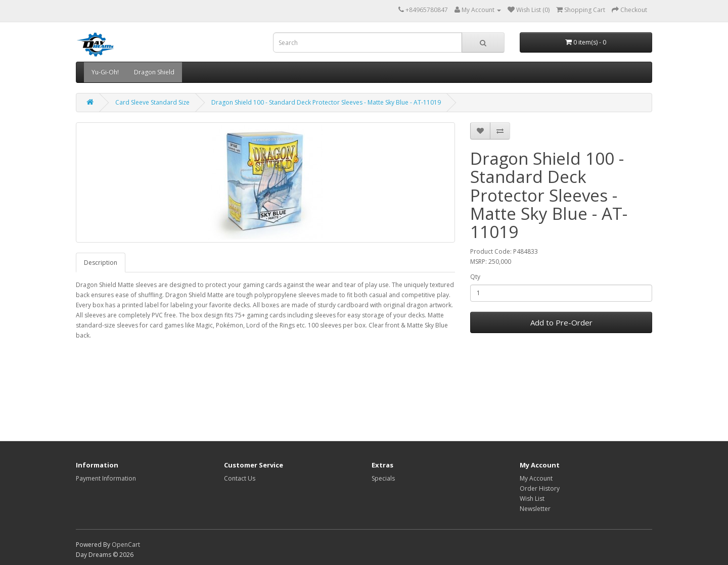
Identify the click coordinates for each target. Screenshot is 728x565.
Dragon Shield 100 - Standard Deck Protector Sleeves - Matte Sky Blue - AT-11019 (326, 102)
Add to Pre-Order (561, 322)
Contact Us (240, 478)
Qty (475, 277)
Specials (383, 478)
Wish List (532, 499)
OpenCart (126, 545)
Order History (540, 488)
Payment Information (106, 478)
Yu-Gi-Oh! (105, 72)
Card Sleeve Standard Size (152, 102)
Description (101, 263)
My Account (536, 478)
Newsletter (535, 509)
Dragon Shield (154, 72)
